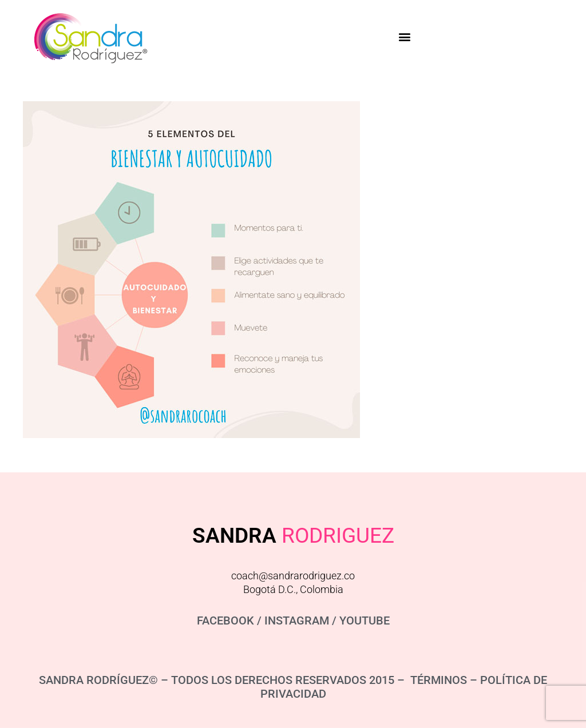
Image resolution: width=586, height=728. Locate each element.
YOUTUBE (365, 620)
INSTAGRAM (297, 620)
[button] (404, 36)
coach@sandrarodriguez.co (293, 576)
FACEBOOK (225, 620)
